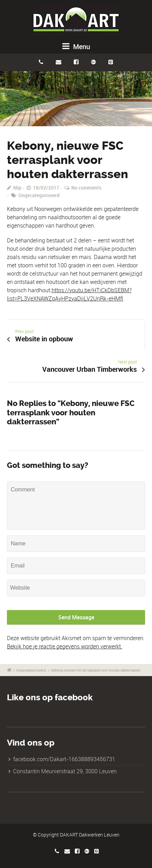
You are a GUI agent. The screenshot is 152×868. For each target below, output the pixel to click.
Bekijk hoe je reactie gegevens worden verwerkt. (65, 646)
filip (17, 188)
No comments (86, 188)
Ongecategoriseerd (39, 195)
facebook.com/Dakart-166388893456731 (64, 759)
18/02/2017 (46, 188)
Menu (76, 47)
